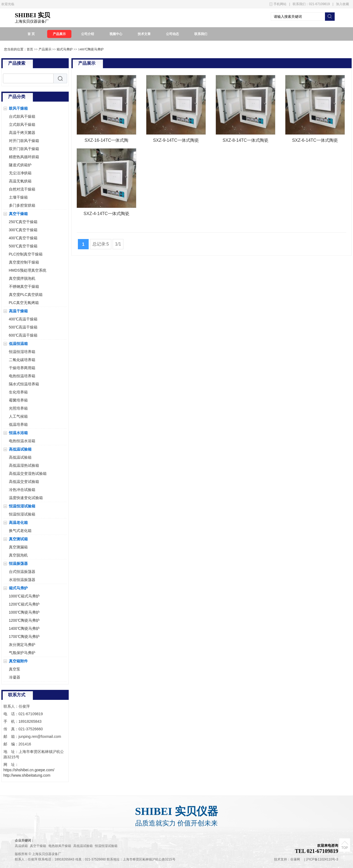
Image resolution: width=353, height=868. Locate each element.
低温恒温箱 (18, 344)
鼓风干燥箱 (18, 108)
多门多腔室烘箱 (22, 205)
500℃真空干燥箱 (23, 246)
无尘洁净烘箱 (20, 173)
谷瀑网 (295, 859)
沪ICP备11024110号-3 (322, 859)
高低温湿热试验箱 (24, 465)
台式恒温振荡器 (22, 572)
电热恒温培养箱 (22, 376)
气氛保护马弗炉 (22, 653)
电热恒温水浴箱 (22, 441)
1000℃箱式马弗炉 (24, 596)
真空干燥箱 (18, 214)
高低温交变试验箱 (24, 482)
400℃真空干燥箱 (23, 238)
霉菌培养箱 (18, 400)
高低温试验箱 (20, 449)
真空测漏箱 (18, 547)
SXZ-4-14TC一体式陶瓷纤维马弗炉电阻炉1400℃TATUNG (106, 215)
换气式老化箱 (20, 531)
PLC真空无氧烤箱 (24, 303)
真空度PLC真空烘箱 (26, 295)
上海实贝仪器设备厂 (32, 21)
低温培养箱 (18, 424)
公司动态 (172, 34)
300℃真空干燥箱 (23, 230)
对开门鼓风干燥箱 (24, 141)
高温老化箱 (18, 523)
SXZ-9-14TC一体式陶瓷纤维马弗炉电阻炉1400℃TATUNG (176, 141)
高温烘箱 (22, 846)
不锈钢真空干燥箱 (24, 286)
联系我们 (201, 34)
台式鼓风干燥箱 (22, 116)
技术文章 (144, 34)
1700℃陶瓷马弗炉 (24, 637)
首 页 (31, 34)
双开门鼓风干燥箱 (24, 149)
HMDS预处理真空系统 (28, 270)
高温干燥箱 (18, 311)
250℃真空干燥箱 (23, 222)
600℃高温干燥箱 (23, 335)
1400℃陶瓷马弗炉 (91, 49)
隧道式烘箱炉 (20, 165)
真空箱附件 (18, 661)
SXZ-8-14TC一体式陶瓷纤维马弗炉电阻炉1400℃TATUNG (245, 141)
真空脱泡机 (18, 555)
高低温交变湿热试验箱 (28, 473)
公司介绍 (88, 34)
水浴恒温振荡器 (22, 580)
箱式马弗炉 (65, 49)
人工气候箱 (18, 416)
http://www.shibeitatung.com (27, 775)
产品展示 (59, 34)
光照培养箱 (18, 408)
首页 (30, 49)
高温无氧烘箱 (20, 181)
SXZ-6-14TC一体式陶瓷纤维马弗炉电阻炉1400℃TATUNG (315, 141)
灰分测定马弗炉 (22, 645)
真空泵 (15, 669)
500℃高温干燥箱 (23, 327)
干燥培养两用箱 (22, 368)
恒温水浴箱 (18, 433)
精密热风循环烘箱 (24, 157)
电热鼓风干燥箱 (60, 846)
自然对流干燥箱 (22, 189)
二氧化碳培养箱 (22, 360)
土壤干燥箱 (18, 197)
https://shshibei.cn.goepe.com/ (29, 770)
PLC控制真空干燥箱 (26, 254)
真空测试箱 (18, 539)
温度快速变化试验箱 (26, 498)
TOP (345, 848)
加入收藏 (342, 4)
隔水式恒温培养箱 (24, 384)
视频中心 (116, 34)
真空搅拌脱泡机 (22, 278)
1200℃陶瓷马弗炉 (24, 620)
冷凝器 (15, 677)
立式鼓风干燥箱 (22, 125)
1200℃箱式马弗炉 (24, 604)
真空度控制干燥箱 (24, 262)
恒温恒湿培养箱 (22, 352)
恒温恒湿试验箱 (22, 506)
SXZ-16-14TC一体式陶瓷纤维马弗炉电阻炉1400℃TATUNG (107, 141)
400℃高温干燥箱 (23, 319)
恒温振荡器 (18, 563)
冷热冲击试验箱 (22, 490)
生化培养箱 (18, 392)
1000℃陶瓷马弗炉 (24, 612)
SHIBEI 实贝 (32, 15)
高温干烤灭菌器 (22, 133)
